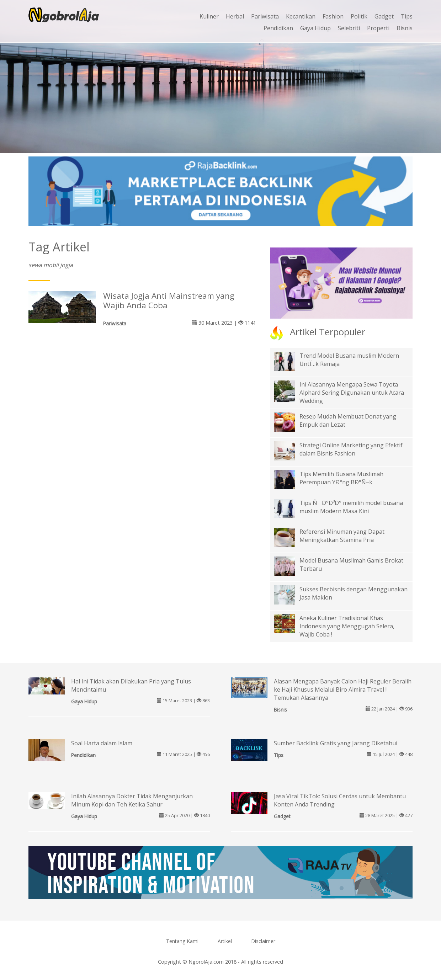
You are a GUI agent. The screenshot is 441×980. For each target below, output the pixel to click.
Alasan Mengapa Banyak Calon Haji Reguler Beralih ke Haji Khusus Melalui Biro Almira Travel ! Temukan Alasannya (343, 689)
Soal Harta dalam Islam (102, 743)
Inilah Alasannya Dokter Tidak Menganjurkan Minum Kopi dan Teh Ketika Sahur (132, 800)
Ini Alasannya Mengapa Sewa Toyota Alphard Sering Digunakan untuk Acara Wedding (352, 393)
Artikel (225, 941)
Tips (407, 16)
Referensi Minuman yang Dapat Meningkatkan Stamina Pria (342, 536)
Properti (378, 28)
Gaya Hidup (315, 28)
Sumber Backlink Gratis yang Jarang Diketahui (336, 743)
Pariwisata (265, 16)
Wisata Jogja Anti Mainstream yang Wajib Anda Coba (169, 300)
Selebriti (349, 28)
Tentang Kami (182, 941)
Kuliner (209, 16)
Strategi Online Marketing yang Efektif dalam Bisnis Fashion (351, 449)
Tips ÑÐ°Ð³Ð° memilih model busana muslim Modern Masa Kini (351, 507)
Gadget (384, 16)
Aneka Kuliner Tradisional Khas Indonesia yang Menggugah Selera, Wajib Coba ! (347, 626)
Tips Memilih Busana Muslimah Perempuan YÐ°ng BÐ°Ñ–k (341, 478)
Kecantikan (301, 16)
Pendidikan (278, 28)
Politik (359, 16)
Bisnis (405, 28)
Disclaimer (263, 941)
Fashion (333, 16)
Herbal (235, 16)
